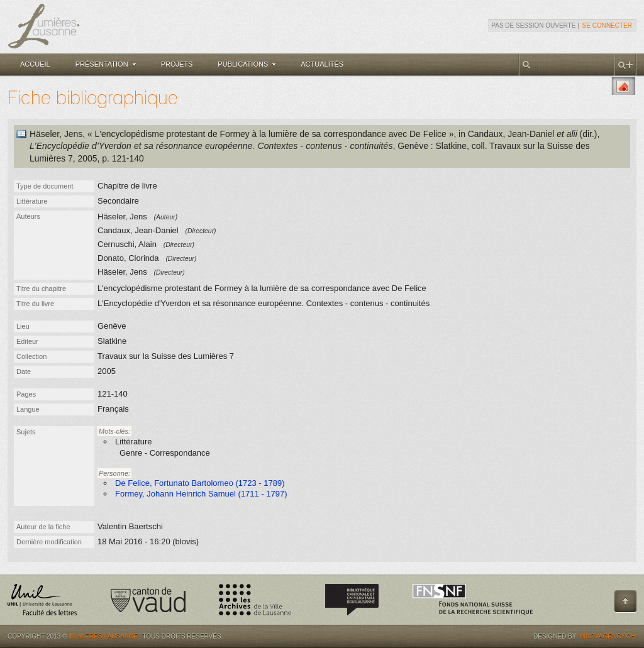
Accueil (35, 64)
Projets (177, 64)
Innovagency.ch (607, 636)
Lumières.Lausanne (104, 636)
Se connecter (607, 25)
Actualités (322, 64)
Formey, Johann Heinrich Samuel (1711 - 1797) (201, 494)
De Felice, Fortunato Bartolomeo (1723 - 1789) (200, 483)
